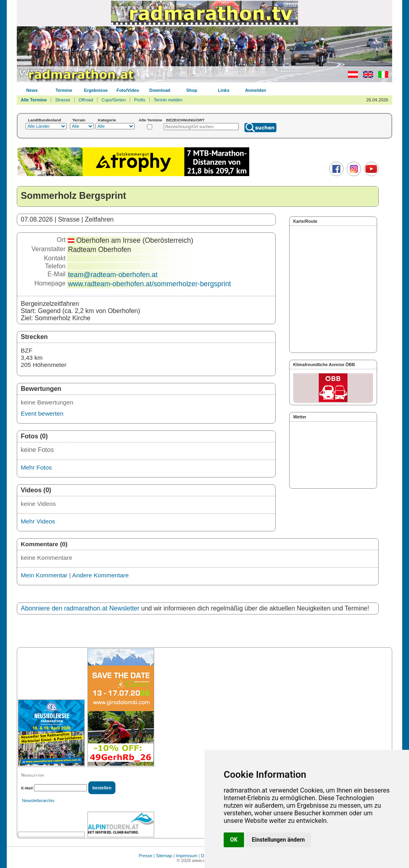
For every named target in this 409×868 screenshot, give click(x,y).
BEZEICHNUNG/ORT (185, 120)
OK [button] (234, 840)
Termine (64, 90)
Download (160, 90)
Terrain (79, 120)
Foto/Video (128, 90)
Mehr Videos (38, 521)
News (32, 90)
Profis (140, 100)
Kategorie (107, 120)
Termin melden (168, 100)
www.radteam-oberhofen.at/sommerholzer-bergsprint (149, 284)
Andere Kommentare (101, 575)
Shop (192, 90)
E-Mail (27, 788)
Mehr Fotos (36, 467)
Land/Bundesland (45, 120)
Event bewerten (42, 413)
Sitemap (164, 856)
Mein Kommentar (44, 575)
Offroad (86, 100)
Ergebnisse (96, 90)
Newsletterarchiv (38, 801)
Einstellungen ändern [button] (279, 840)
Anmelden (255, 90)
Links (224, 90)
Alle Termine (34, 100)
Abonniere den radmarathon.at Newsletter (80, 608)
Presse (145, 856)
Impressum (187, 856)
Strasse (63, 100)
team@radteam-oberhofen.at (113, 275)
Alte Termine (150, 120)
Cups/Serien (114, 100)
